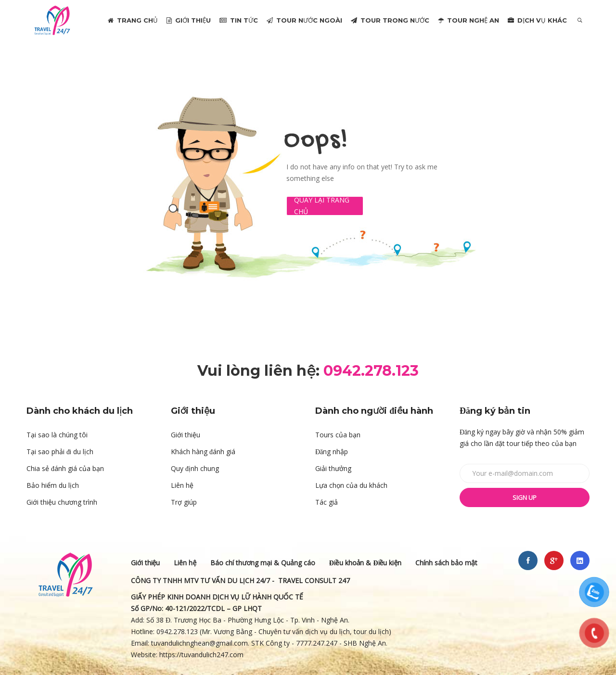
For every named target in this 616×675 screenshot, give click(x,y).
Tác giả (327, 502)
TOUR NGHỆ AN (468, 20)
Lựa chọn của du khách (351, 485)
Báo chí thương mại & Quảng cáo (263, 563)
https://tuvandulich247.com (202, 655)
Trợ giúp (184, 502)
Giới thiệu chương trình (62, 502)
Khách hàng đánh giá (203, 452)
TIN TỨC (239, 20)
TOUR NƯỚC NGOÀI (304, 20)
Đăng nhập (332, 452)
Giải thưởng (333, 468)
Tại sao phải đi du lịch (60, 452)
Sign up (525, 497)
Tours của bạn (338, 435)
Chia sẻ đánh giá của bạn (65, 468)
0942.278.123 (177, 631)
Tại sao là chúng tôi (57, 435)
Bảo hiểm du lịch (53, 485)
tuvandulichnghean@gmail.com (199, 643)
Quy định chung (195, 468)
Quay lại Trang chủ (322, 206)
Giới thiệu (186, 435)
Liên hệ (182, 485)
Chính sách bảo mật (446, 563)
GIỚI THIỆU (189, 20)
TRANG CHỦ (133, 20)
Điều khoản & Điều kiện (366, 563)
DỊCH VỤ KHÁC (537, 20)
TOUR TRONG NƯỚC (390, 20)
